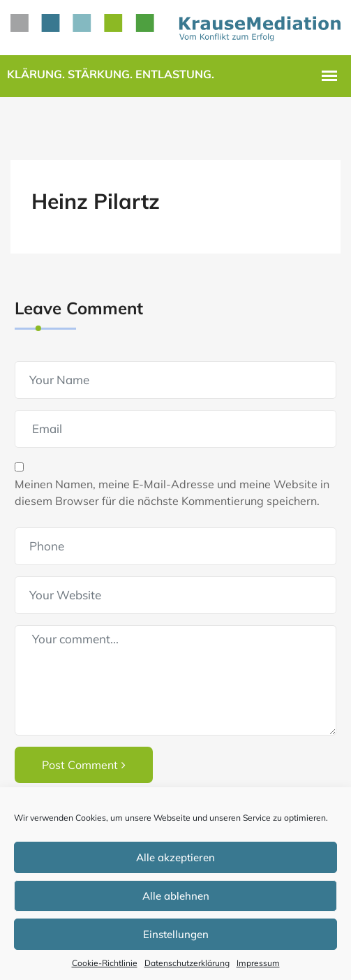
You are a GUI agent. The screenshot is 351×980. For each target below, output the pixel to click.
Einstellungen (176, 934)
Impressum (258, 963)
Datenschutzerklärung (187, 963)
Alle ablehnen (176, 896)
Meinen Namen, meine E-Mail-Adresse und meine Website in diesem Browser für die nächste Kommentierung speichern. (172, 492)
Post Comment (84, 765)
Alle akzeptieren (175, 857)
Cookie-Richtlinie (105, 963)
